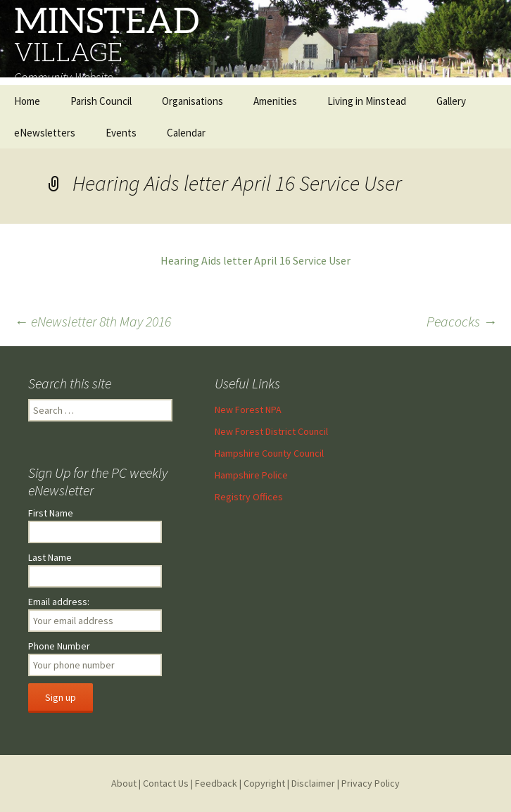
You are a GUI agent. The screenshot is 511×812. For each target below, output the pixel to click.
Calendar (186, 133)
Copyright (264, 783)
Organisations (193, 101)
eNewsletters (45, 133)
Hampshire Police (251, 475)
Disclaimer (313, 783)
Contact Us (166, 783)
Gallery (451, 101)
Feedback (216, 783)
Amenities (275, 101)
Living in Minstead (367, 101)
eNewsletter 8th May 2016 (93, 321)
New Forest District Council (271, 431)
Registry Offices (249, 497)
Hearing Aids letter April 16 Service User (255, 260)
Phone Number (59, 646)
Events (121, 133)
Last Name (50, 557)
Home (27, 101)
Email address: (59, 602)
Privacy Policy (371, 783)
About (124, 783)
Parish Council (101, 101)
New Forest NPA (248, 410)
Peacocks (462, 321)
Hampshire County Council (269, 453)
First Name (51, 513)
